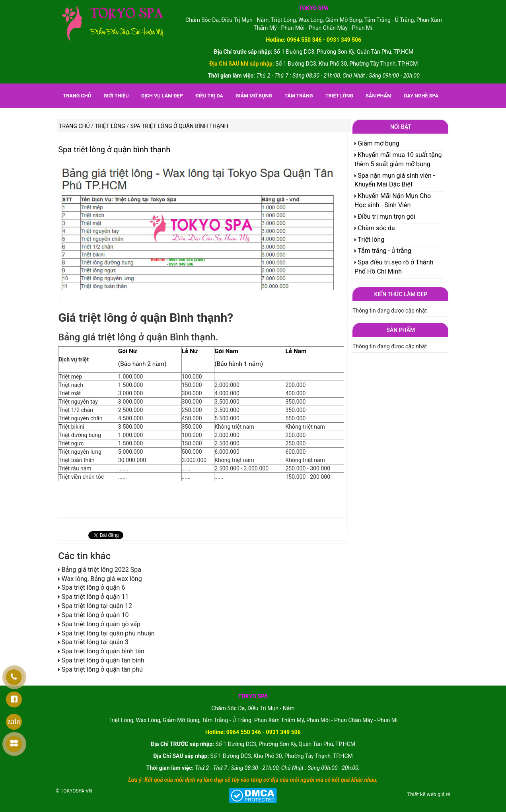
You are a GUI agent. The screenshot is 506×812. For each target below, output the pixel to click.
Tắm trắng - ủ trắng (384, 251)
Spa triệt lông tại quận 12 (97, 606)
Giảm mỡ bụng (254, 96)
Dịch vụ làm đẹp (162, 96)
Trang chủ (77, 96)
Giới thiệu (116, 96)
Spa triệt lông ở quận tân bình (103, 660)
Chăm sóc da (376, 228)
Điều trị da (209, 96)
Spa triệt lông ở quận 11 (95, 597)
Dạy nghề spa (421, 96)
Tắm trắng (299, 96)
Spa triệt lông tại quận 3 (95, 642)
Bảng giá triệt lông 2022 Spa (101, 570)
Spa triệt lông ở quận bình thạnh (114, 150)
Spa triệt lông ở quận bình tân (103, 651)
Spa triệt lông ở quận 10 (95, 615)
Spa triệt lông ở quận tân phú (102, 669)
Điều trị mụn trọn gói (386, 217)
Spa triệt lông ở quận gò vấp (101, 624)
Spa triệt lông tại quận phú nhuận (108, 633)
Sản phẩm (379, 96)
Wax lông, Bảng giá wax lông (102, 579)
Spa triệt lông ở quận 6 (93, 588)
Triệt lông (339, 96)
